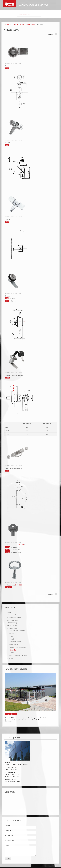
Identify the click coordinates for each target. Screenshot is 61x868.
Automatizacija (13, 623)
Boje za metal (12, 626)
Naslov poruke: (10, 840)
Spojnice (13, 633)
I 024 (27, 545)
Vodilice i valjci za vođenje (18, 647)
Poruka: (8, 845)
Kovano (9, 612)
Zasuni (12, 636)
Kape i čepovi (14, 644)
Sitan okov (13, 650)
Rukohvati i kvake (15, 642)
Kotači (12, 639)
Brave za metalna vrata (17, 631)
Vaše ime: (8, 825)
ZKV (16, 585)
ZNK (20, 585)
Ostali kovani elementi (15, 618)
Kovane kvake (12, 615)
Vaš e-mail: (9, 830)
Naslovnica (7, 24)
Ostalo (12, 653)
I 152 (18, 545)
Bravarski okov (31, 24)
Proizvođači (10, 658)
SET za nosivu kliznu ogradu (19, 655)
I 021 (22, 545)
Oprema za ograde (18, 24)
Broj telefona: (9, 835)
